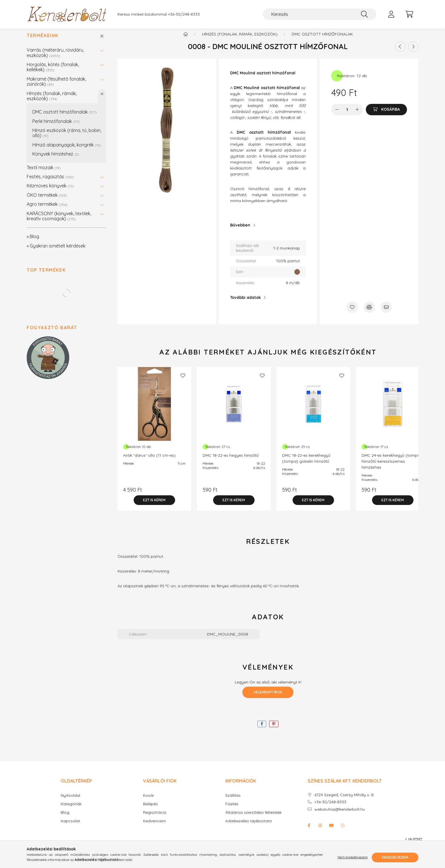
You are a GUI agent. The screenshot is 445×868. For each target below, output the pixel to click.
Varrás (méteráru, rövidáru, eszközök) (55, 58)
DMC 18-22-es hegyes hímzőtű (231, 461)
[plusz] (357, 115)
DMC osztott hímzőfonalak (65, 118)
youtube (331, 831)
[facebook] (262, 730)
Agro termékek (47, 210)
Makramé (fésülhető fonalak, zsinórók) (56, 87)
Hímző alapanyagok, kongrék (67, 150)
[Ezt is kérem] (154, 506)
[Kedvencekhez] (352, 313)
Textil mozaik (44, 173)
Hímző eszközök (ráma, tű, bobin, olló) (67, 139)
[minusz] (337, 115)
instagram (320, 831)
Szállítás (233, 801)
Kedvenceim (155, 827)
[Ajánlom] (386, 313)
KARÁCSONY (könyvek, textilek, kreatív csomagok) (59, 222)
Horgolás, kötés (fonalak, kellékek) (53, 73)
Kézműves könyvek (50, 191)
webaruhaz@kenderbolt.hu (340, 815)
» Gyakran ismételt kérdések (56, 251)
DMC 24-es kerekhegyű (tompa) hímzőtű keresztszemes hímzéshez (392, 467)
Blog (65, 818)
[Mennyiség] (347, 115)
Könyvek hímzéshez (56, 160)
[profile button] (391, 14)
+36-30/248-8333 (184, 14)
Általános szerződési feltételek (253, 818)
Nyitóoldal (70, 801)
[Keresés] (320, 14)
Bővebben (240, 231)
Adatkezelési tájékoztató (249, 827)
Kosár (149, 801)
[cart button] (409, 14)
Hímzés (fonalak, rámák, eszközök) (52, 102)
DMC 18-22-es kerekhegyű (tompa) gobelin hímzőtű (306, 464)
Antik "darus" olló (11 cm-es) (149, 461)
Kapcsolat (70, 827)
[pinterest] (274, 730)
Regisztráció (155, 818)
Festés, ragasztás (50, 182)
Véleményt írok (268, 698)
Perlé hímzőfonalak (56, 127)
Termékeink (43, 41)
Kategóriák (71, 810)
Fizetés (232, 810)
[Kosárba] (386, 115)
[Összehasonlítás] (369, 313)
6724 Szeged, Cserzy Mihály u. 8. (344, 801)
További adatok (245, 303)
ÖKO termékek (47, 201)
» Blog (33, 242)
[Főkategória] (186, 40)
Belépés (150, 810)
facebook (309, 831)
